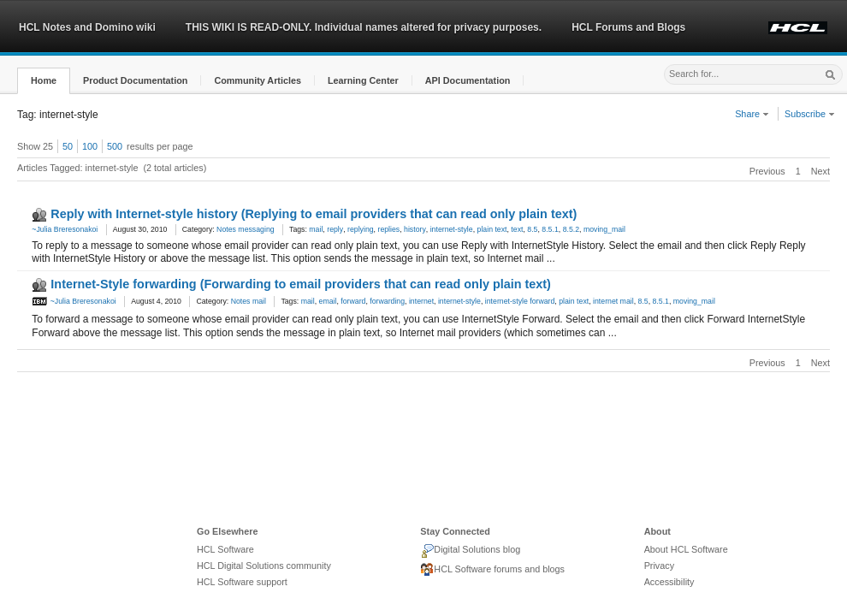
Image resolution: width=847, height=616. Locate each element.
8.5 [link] (532, 229)
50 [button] (68, 146)
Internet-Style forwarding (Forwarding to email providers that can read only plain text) (301, 284)
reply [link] (335, 229)
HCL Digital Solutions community (264, 566)
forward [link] (353, 301)
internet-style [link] (452, 229)
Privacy (659, 566)
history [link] (415, 229)
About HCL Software (686, 549)
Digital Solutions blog (470, 551)
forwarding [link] (387, 301)
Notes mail (249, 301)
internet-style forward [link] (520, 301)
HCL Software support (242, 582)
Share (752, 114)
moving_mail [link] (604, 229)
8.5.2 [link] (571, 229)
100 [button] (90, 146)
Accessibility (669, 582)
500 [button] (115, 146)
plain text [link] (492, 229)
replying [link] (361, 229)
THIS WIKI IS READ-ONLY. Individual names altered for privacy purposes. (364, 27)
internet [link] (421, 301)
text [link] (517, 229)
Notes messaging (245, 229)
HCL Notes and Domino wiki (87, 27)
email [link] (328, 301)
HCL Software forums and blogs (492, 570)
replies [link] (388, 229)
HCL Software (225, 549)
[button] (44, 81)
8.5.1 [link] (550, 229)
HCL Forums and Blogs (628, 27)
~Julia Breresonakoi (65, 229)
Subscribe (810, 114)
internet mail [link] (613, 301)
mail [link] (316, 229)
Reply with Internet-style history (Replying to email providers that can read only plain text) (314, 214)
